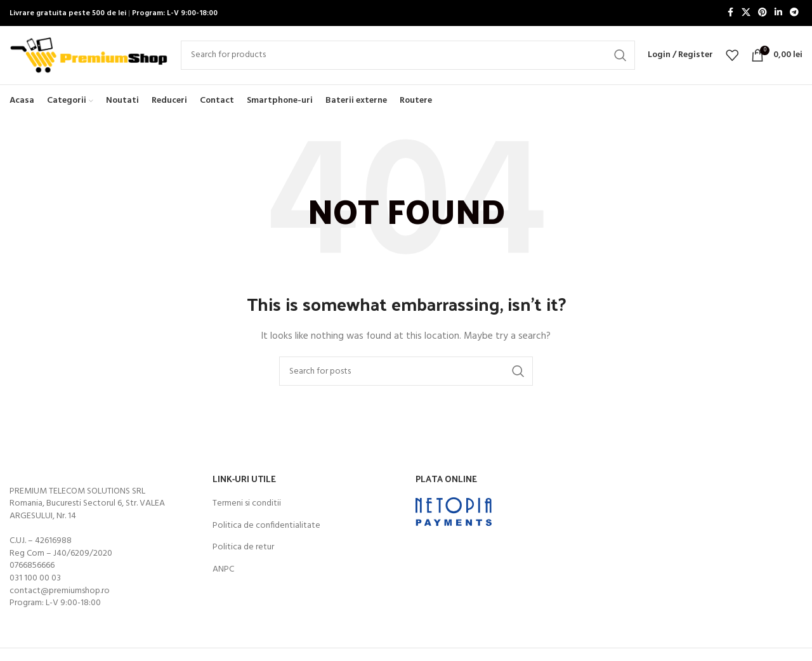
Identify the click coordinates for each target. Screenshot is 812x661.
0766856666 (32, 574)
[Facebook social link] (730, 14)
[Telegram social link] (794, 14)
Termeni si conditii (247, 513)
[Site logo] (89, 60)
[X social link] (746, 14)
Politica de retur (243, 556)
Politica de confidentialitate (266, 534)
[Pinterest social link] (763, 14)
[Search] (408, 60)
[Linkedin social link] (778, 14)
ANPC (223, 578)
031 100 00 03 (35, 587)
